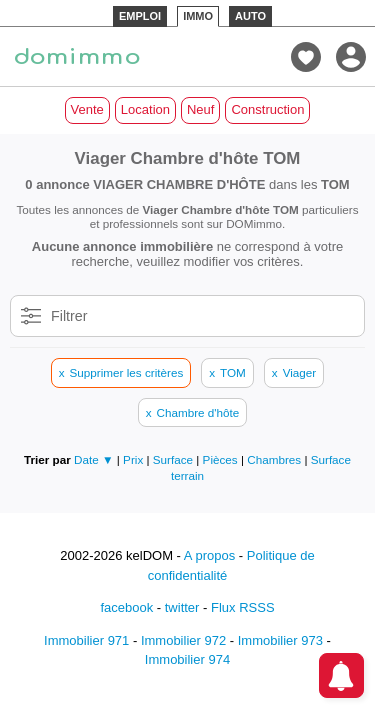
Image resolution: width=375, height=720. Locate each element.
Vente (87, 109)
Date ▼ (94, 459)
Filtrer (69, 316)
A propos (209, 555)
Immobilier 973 (280, 640)
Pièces (222, 459)
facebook (126, 607)
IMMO (198, 16)
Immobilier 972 (183, 640)
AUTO (250, 16)
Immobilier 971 (86, 640)
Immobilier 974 (187, 659)
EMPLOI (140, 16)
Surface (175, 459)
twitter (182, 607)
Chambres (275, 459)
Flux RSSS (243, 607)
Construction (267, 109)
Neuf (200, 109)
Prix (134, 459)
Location (145, 109)
